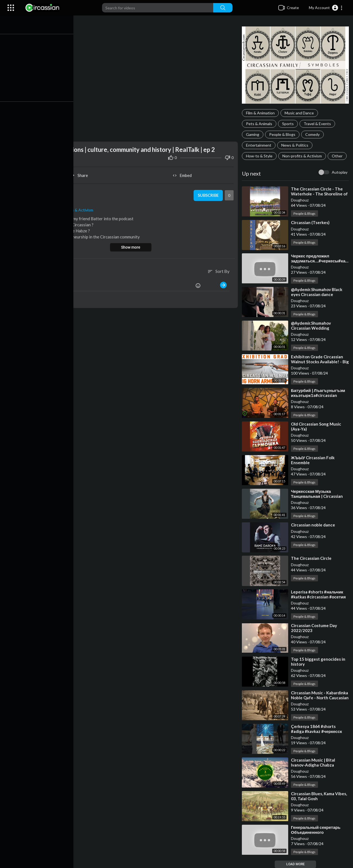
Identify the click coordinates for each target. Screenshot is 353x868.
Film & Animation (261, 113)
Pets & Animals (260, 124)
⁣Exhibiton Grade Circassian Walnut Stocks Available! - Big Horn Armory (318, 362)
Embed (184, 174)
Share (81, 174)
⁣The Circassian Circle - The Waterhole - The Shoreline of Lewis (320, 194)
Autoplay (340, 172)
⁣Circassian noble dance (314, 525)
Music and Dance (300, 113)
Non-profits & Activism (303, 156)
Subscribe (208, 194)
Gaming (253, 134)
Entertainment (260, 145)
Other (338, 156)
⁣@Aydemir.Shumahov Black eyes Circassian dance (317, 292)
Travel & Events (318, 124)
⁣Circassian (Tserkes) (311, 222)
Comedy (313, 134)
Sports (289, 124)
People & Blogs (283, 134)
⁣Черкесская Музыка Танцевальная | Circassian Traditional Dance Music (318, 496)
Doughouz (301, 200)
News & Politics (296, 145)
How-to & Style (260, 156)
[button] (326, 8)
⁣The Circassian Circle (312, 558)
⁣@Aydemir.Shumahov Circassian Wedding (312, 326)
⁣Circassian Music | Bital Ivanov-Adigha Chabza (314, 762)
